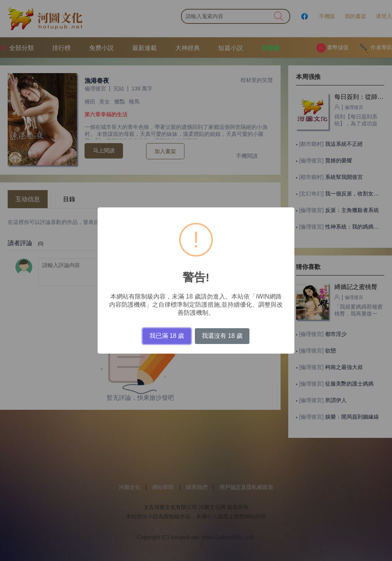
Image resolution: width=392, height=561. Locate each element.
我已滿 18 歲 (167, 336)
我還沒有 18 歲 (222, 336)
